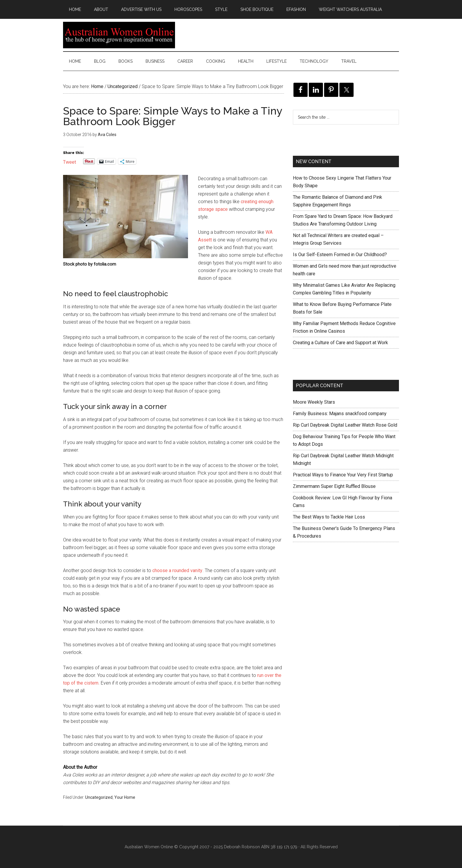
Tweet (70, 161)
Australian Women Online (119, 35)
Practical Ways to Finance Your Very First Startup (343, 475)
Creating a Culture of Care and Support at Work (340, 343)
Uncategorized (99, 797)
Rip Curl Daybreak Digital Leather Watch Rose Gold (345, 425)
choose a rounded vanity (177, 570)
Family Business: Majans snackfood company (340, 414)
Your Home (125, 797)
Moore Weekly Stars (314, 402)
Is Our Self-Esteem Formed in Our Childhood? (340, 255)
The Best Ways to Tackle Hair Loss (329, 517)
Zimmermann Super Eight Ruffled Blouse (334, 486)
